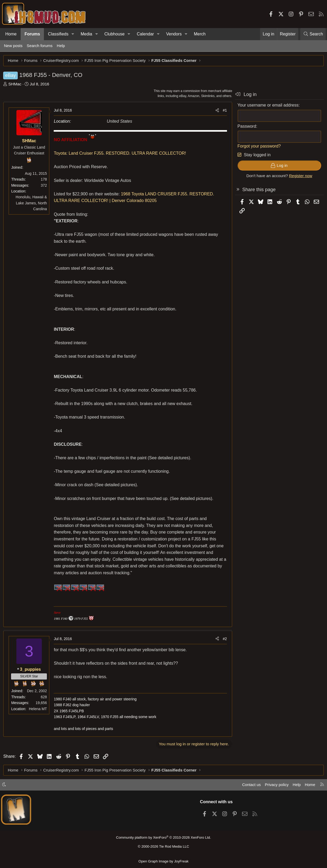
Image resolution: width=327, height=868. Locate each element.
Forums (32, 34)
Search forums (40, 46)
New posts (13, 46)
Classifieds (58, 34)
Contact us (250, 785)
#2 (224, 639)
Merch (200, 34)
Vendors (174, 34)
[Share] (216, 111)
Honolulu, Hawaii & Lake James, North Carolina (32, 204)
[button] (73, 34)
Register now (300, 176)
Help (61, 46)
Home (11, 34)
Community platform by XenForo (163, 838)
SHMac (15, 84)
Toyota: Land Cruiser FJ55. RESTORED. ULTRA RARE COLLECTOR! (121, 154)
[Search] (313, 34)
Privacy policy (276, 785)
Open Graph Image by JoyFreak (163, 861)
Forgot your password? (258, 147)
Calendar (145, 34)
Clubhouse (114, 34)
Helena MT (39, 709)
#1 (224, 111)
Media (87, 34)
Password (246, 127)
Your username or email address (267, 106)
